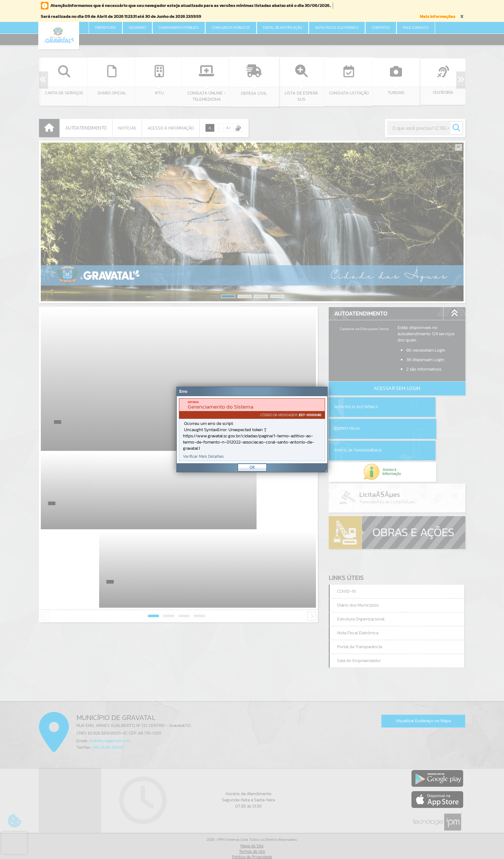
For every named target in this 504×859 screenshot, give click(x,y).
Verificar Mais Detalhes (203, 456)
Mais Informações (438, 16)
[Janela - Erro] (252, 429)
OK (252, 467)
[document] (252, 430)
